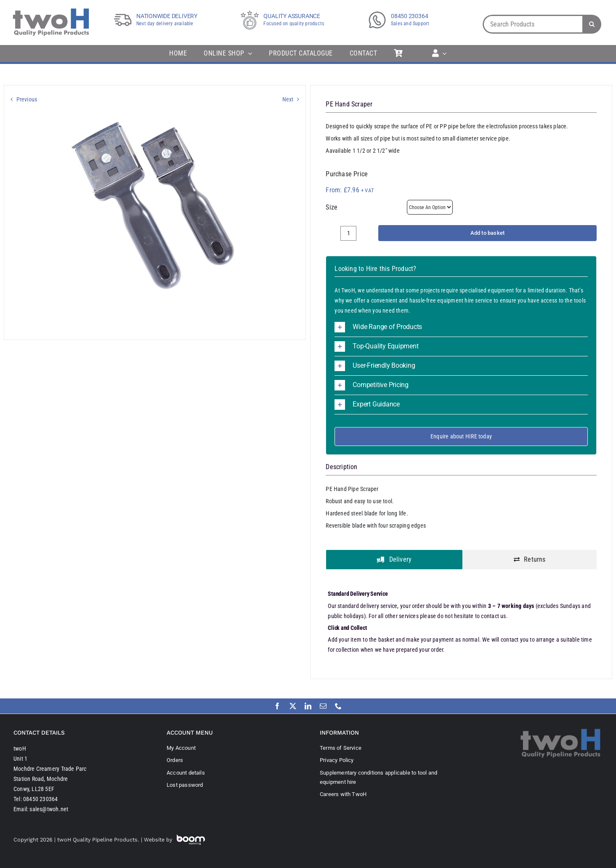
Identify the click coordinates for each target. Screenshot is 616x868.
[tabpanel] (461, 623)
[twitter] (293, 706)
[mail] (323, 706)
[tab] (394, 560)
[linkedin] (308, 706)
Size (332, 207)
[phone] (338, 706)
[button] (461, 327)
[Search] (592, 24)
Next (288, 99)
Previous (27, 99)
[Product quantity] (348, 233)
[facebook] (277, 706)
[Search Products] (533, 24)
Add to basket (488, 233)
